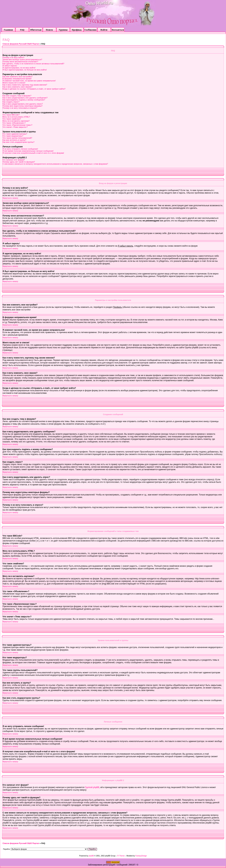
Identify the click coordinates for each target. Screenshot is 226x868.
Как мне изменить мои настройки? (17, 77)
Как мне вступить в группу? (14, 140)
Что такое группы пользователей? (17, 138)
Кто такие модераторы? (13, 136)
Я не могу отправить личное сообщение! (20, 149)
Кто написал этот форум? (14, 160)
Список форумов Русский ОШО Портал (21, 44)
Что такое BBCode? (11, 115)
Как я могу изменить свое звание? (17, 87)
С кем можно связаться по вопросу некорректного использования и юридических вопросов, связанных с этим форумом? (55, 164)
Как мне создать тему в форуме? (17, 96)
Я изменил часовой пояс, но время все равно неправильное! (29, 81)
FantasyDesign (141, 856)
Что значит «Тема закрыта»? (15, 127)
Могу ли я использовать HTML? (16, 117)
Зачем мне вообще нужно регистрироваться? (22, 60)
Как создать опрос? (11, 102)
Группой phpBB (92, 787)
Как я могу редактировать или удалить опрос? (23, 104)
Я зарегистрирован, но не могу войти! (19, 68)
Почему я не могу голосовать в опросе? (20, 108)
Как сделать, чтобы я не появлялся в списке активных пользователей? (33, 64)
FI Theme (121, 856)
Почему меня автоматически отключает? (20, 62)
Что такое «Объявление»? (14, 123)
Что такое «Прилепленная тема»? (17, 125)
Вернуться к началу (10, 198)
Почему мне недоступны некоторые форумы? (23, 106)
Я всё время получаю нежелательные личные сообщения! (28, 151)
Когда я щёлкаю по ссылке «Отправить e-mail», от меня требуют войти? (34, 89)
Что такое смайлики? (12, 119)
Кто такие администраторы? (15, 134)
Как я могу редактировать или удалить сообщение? (25, 98)
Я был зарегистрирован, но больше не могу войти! (25, 70)
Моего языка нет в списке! (14, 83)
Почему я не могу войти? (13, 57)
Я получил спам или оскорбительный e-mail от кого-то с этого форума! (33, 153)
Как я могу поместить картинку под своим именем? (25, 85)
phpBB (91, 856)
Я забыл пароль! (10, 66)
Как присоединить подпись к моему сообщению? (24, 100)
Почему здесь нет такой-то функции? (19, 162)
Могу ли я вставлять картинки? (16, 121)
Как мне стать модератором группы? (19, 142)
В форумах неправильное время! (17, 79)
